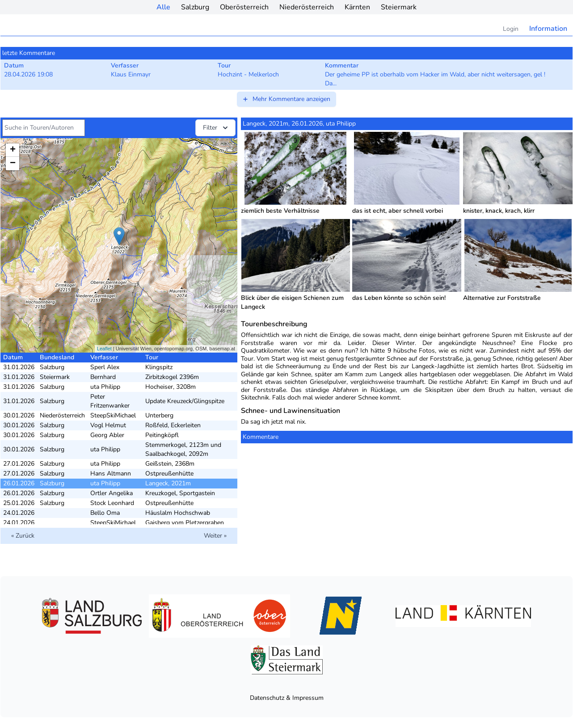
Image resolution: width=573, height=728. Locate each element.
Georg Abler (107, 435)
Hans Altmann (111, 473)
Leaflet (104, 349)
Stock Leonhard (112, 503)
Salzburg (195, 7)
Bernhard (103, 377)
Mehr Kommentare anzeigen (286, 99)
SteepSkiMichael (113, 415)
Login (511, 29)
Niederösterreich (307, 7)
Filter (216, 128)
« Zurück (23, 536)
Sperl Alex (105, 367)
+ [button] (13, 150)
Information (548, 29)
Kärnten (357, 7)
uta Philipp (105, 387)
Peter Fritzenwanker (110, 401)
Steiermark (399, 7)
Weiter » (215, 536)
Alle (163, 7)
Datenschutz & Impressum (287, 698)
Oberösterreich (244, 7)
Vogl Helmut (108, 425)
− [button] (13, 164)
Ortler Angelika (112, 493)
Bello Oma (105, 513)
